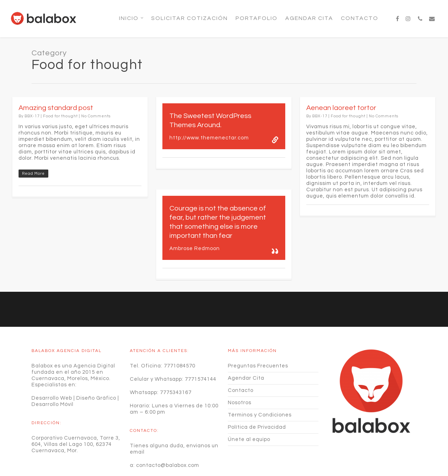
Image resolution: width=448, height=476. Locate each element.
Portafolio (257, 18)
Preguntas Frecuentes (258, 331)
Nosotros (240, 368)
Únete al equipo (249, 405)
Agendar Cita (309, 18)
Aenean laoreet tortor (341, 108)
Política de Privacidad (257, 392)
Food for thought (60, 116)
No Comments (96, 116)
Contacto (360, 18)
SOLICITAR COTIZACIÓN (190, 18)
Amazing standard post (56, 108)
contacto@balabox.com (168, 431)
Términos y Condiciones (260, 380)
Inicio (132, 18)
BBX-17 (32, 116)
